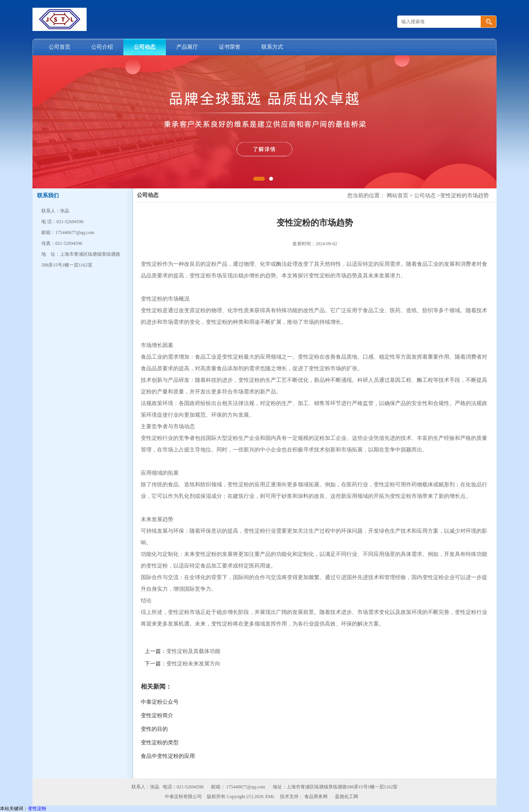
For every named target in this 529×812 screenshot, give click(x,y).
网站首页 (398, 196)
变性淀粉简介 (157, 715)
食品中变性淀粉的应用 (168, 756)
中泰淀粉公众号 (160, 702)
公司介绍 (102, 47)
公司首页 (60, 47)
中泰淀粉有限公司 (183, 797)
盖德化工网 (346, 797)
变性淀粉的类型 (160, 743)
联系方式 (272, 47)
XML (270, 797)
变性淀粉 (37, 809)
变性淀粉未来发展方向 (193, 664)
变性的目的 (154, 729)
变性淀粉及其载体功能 (193, 651)
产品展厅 (187, 47)
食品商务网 (316, 797)
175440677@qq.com (246, 787)
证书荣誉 (230, 47)
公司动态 (145, 47)
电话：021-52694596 (183, 787)
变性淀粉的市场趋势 (464, 196)
